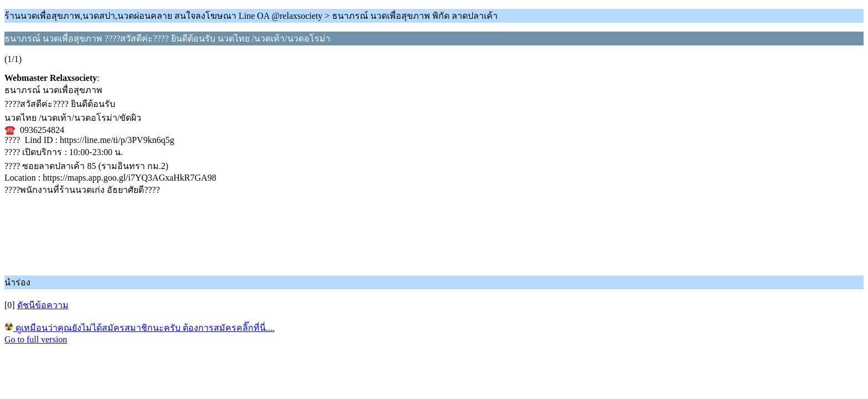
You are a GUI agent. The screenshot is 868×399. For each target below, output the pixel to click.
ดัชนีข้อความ (43, 305)
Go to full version (36, 339)
